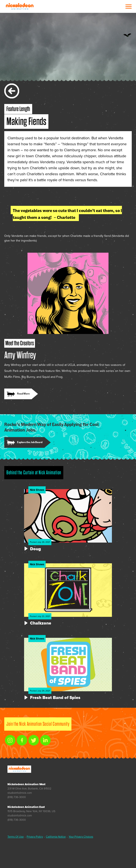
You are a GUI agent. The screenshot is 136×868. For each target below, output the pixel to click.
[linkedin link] (45, 740)
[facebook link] (22, 740)
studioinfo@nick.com (20, 793)
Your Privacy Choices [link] (81, 837)
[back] (12, 91)
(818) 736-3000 (17, 797)
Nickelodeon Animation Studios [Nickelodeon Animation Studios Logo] (20, 6)
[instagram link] (10, 740)
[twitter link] (34, 740)
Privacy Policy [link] (35, 837)
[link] (21, 394)
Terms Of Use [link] (16, 837)
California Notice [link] (56, 837)
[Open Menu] (129, 6)
